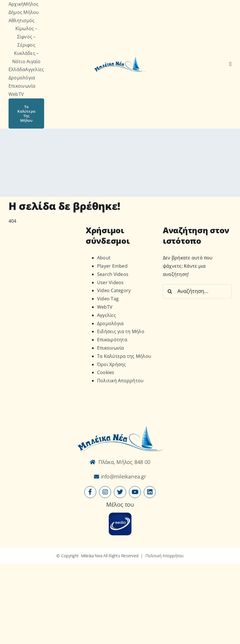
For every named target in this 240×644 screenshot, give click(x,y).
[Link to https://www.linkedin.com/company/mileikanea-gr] (150, 492)
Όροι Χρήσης (112, 364)
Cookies (106, 372)
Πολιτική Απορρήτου (120, 381)
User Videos (110, 282)
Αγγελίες (106, 315)
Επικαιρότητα (112, 340)
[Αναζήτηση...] (197, 291)
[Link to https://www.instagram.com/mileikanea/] (105, 492)
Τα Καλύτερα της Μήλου (124, 356)
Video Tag (108, 299)
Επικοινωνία (111, 348)
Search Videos (113, 274)
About (104, 258)
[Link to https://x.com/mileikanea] (120, 492)
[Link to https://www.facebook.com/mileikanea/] (90, 492)
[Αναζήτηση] (230, 64)
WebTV (105, 307)
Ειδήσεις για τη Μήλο (121, 331)
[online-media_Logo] (120, 515)
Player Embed (112, 266)
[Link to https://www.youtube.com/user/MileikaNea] (135, 492)
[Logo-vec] (120, 58)
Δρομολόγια (110, 323)
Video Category (114, 290)
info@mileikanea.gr (123, 476)
